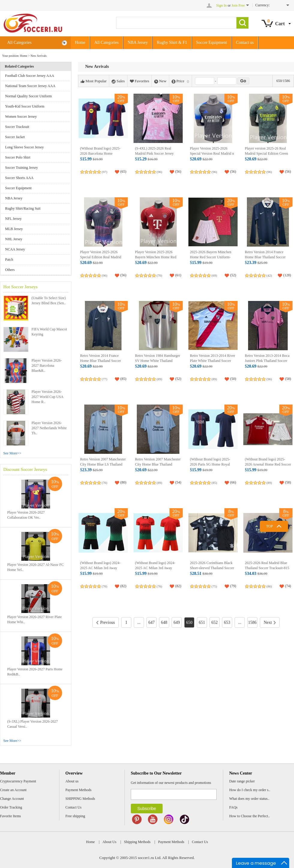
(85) (214, 483)
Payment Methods (78, 790)
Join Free (238, 5)
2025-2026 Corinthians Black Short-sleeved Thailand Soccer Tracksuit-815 (212, 568)
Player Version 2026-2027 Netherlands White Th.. (49, 428)
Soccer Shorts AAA (19, 178)
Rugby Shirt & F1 (172, 42)
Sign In (222, 5)
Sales (118, 81)
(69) (214, 275)
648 (164, 622)
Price (180, 81)
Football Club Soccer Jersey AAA (30, 76)
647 (151, 622)
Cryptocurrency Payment (18, 781)
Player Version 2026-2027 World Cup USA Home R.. (47, 397)
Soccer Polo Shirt (18, 157)
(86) (269, 586)
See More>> (12, 453)
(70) (159, 275)
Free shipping (75, 816)
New (160, 81)
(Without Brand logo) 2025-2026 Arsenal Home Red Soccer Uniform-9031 (268, 464)
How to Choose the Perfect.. (249, 816)
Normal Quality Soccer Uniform (28, 96)
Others (10, 270)
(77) (104, 379)
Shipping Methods (137, 842)
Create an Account (13, 790)
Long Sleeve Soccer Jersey (24, 147)
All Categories (37, 43)
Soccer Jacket (15, 137)
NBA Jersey (138, 42)
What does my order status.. (249, 799)
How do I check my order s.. (250, 790)
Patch (9, 259)
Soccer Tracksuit (17, 127)
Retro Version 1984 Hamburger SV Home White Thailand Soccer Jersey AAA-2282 (158, 361)
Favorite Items (10, 816)
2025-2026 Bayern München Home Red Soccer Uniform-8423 (211, 257)
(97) (104, 172)
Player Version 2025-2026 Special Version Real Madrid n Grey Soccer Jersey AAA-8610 (212, 154)
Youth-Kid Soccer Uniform (25, 106)
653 (227, 622)
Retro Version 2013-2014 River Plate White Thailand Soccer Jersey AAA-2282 (213, 361)
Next (270, 622)
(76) (104, 483)
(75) (214, 586)
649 (177, 622)
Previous (106, 622)
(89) (159, 379)
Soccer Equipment (212, 42)
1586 (252, 622)
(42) (269, 275)
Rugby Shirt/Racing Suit (23, 208)
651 (202, 622)
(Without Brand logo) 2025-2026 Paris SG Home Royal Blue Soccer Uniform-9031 (210, 464)
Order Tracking (11, 807)
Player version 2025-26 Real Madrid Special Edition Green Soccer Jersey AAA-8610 (266, 154)
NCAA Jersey (15, 249)
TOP (269, 526)
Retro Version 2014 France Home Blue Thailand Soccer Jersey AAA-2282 (265, 257)
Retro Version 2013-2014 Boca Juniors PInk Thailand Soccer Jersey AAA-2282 (267, 361)
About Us (109, 842)
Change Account (12, 799)
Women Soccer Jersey (21, 117)
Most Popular (94, 81)
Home (80, 42)
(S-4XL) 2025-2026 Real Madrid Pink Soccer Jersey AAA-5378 (154, 154)
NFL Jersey (13, 219)
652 (214, 622)
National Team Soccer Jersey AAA (30, 86)
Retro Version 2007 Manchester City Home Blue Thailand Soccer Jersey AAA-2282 (158, 464)
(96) (159, 172)
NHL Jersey (14, 239)
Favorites (139, 81)
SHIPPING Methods (80, 799)
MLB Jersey (14, 229)
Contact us (245, 42)
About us (72, 781)
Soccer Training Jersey (21, 168)
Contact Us (73, 807)
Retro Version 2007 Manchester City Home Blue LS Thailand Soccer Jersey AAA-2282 (103, 464)
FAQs (233, 807)
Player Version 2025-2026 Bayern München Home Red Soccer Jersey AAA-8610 (156, 257)
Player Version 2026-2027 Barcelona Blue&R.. (47, 366)
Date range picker (242, 781)
